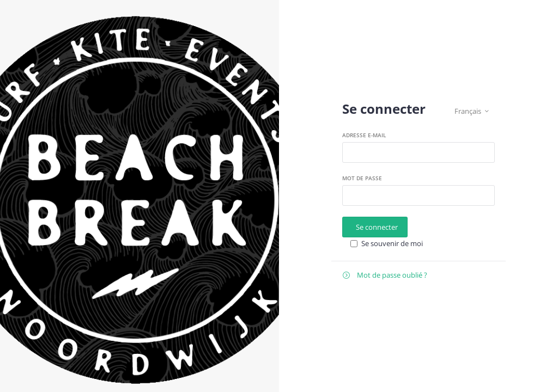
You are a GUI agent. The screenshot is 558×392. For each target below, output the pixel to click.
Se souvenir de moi (392, 243)
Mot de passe (362, 178)
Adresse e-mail (364, 135)
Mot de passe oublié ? (385, 275)
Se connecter (377, 227)
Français (472, 111)
